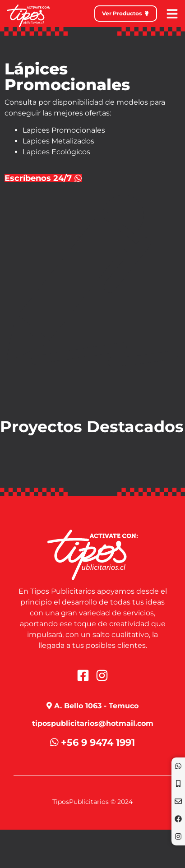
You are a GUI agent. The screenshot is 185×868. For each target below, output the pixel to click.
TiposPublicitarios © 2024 (92, 802)
